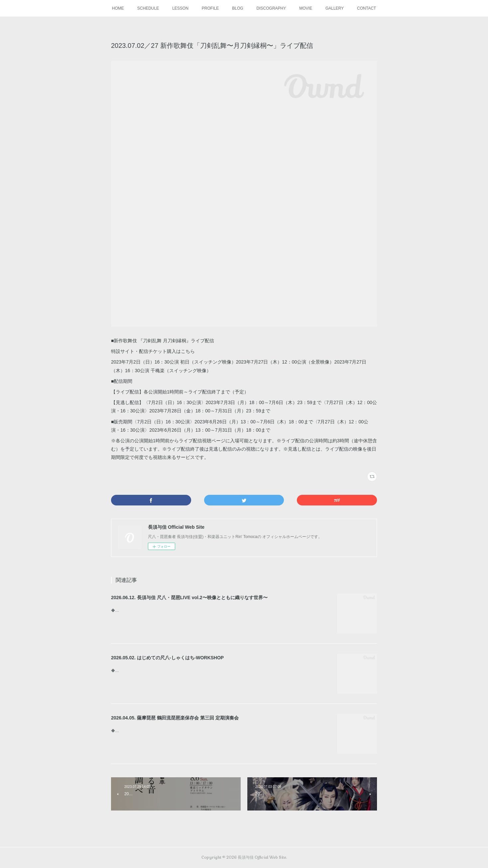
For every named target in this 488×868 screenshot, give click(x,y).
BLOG (238, 8)
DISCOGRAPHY (271, 8)
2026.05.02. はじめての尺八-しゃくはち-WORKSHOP (167, 658)
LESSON (180, 8)
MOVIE (306, 8)
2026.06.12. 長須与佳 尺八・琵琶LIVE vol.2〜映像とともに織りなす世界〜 (189, 597)
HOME (118, 8)
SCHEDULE (148, 8)
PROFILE (210, 8)
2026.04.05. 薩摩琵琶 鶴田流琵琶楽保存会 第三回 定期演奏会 (175, 718)
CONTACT (366, 8)
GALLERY (335, 8)
